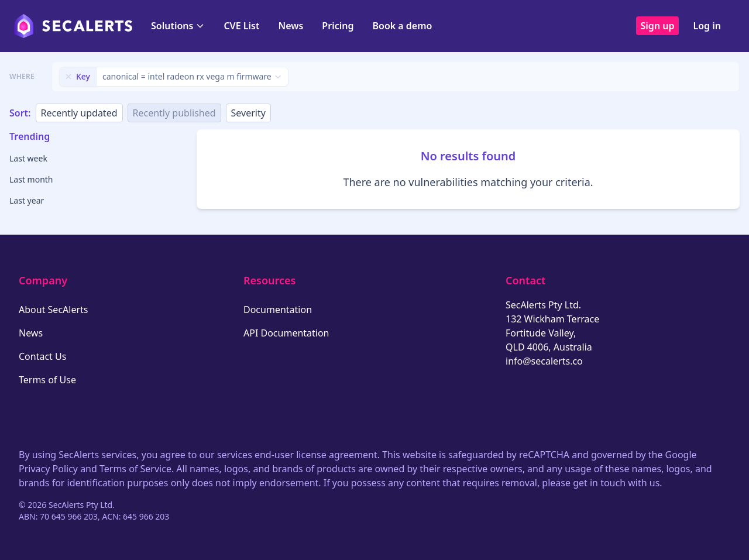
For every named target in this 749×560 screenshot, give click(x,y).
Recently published (174, 113)
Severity (248, 113)
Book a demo (402, 26)
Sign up (658, 26)
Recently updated (79, 113)
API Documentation (286, 333)
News (291, 26)
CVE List (241, 26)
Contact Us (42, 356)
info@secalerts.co (544, 361)
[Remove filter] (68, 77)
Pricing (338, 26)
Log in (707, 26)
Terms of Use (47, 380)
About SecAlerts (53, 310)
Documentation (278, 310)
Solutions (178, 26)
